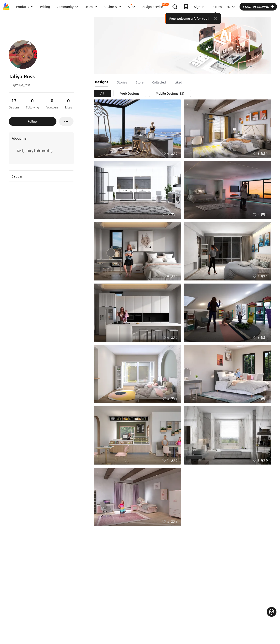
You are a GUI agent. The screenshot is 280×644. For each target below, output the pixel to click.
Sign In (199, 7)
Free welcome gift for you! (189, 18)
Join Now (215, 7)
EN (231, 7)
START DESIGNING (258, 7)
